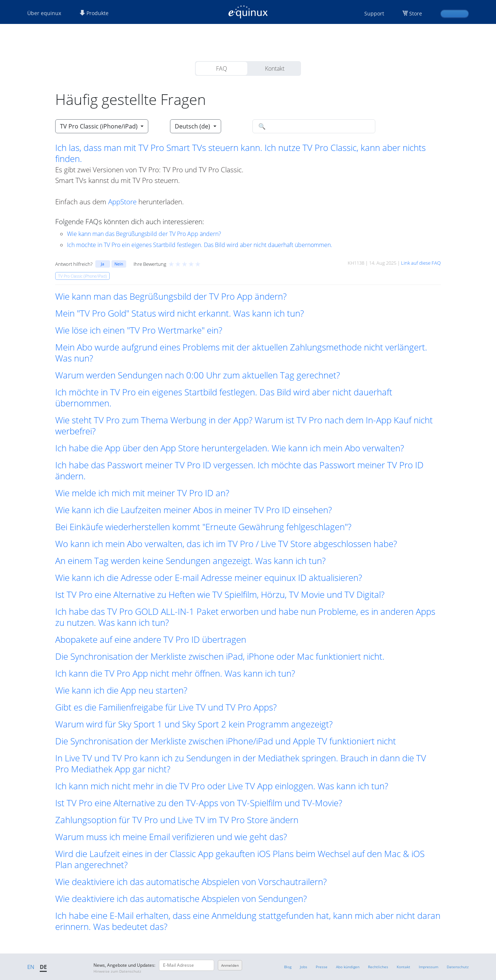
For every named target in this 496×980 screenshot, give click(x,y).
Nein (119, 264)
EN (31, 967)
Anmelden (230, 965)
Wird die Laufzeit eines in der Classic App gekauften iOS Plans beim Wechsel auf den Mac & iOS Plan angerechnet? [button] (240, 859)
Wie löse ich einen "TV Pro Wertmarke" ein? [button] (139, 330)
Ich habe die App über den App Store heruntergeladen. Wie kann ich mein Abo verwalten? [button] (230, 448)
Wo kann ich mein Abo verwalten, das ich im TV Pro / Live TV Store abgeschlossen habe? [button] (226, 544)
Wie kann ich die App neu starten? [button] (121, 690)
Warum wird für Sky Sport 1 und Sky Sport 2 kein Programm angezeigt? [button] (194, 724)
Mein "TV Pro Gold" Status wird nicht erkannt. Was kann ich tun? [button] (180, 313)
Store (416, 13)
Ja (102, 264)
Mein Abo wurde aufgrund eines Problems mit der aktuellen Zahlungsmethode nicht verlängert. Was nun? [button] (241, 353)
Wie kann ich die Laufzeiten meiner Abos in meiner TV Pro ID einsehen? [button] (194, 510)
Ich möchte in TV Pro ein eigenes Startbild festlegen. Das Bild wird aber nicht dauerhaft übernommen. (200, 245)
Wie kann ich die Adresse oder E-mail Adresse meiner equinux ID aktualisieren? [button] (209, 578)
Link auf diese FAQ (421, 263)
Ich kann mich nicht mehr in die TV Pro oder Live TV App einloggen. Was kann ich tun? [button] (222, 786)
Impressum (428, 967)
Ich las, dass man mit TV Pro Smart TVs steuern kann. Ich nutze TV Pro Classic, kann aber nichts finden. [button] (240, 153)
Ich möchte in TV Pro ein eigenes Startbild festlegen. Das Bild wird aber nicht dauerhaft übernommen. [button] (224, 398)
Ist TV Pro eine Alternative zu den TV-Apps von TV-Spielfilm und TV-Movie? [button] (199, 803)
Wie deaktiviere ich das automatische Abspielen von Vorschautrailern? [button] (191, 882)
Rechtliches (378, 967)
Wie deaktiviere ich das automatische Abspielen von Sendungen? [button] (181, 899)
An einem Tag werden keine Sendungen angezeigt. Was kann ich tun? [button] (190, 561)
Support (374, 13)
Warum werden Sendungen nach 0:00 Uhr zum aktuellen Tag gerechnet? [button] (198, 375)
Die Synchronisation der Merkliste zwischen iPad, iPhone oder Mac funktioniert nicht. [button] (220, 656)
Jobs (304, 967)
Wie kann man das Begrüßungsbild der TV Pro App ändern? (144, 234)
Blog (288, 967)
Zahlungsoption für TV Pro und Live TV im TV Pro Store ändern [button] (177, 820)
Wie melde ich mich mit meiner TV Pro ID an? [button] (142, 493)
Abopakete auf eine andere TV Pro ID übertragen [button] (151, 639)
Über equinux (44, 13)
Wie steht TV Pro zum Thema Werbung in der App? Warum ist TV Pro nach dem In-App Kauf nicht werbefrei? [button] (244, 426)
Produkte (94, 13)
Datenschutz (458, 967)
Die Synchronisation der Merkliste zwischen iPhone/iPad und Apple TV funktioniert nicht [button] (226, 741)
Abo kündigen (348, 967)
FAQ (222, 68)
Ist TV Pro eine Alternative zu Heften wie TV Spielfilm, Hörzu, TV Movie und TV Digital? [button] (220, 595)
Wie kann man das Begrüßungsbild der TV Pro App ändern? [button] (171, 296)
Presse (322, 967)
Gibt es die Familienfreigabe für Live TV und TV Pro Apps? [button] (166, 707)
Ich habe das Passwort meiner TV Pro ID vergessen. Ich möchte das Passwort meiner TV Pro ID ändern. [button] (239, 470)
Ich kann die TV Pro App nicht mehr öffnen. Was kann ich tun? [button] (175, 673)
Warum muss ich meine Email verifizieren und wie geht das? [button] (171, 837)
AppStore (122, 202)
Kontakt (275, 68)
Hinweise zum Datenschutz (117, 971)
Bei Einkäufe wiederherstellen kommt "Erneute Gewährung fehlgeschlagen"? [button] (203, 527)
